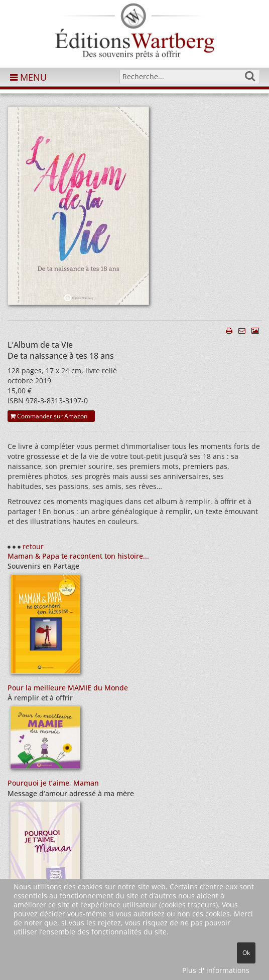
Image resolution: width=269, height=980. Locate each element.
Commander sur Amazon (49, 416)
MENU (28, 77)
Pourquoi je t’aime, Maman (53, 783)
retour (33, 546)
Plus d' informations (216, 970)
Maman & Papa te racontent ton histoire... (78, 556)
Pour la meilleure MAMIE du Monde (68, 688)
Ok (246, 953)
